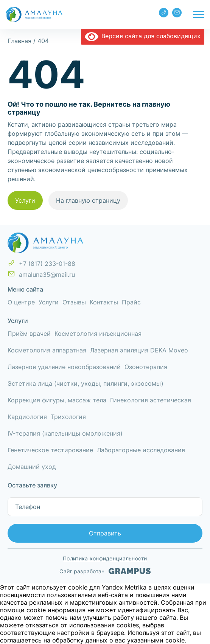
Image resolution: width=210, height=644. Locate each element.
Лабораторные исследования (141, 450)
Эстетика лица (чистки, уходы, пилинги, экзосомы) (86, 383)
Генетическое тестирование (50, 450)
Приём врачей (29, 334)
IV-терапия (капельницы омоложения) (65, 433)
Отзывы (74, 302)
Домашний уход (32, 467)
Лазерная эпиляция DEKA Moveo (139, 350)
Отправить (105, 533)
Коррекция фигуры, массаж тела (57, 400)
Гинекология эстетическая (151, 400)
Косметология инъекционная (98, 334)
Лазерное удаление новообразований (64, 367)
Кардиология (27, 417)
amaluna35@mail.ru (177, 12)
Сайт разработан (105, 571)
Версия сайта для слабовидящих (143, 36)
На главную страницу (88, 200)
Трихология (68, 417)
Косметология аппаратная (47, 350)
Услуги (25, 200)
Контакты (104, 302)
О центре (21, 302)
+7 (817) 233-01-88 (164, 12)
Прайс (131, 302)
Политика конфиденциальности (105, 558)
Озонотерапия (146, 367)
